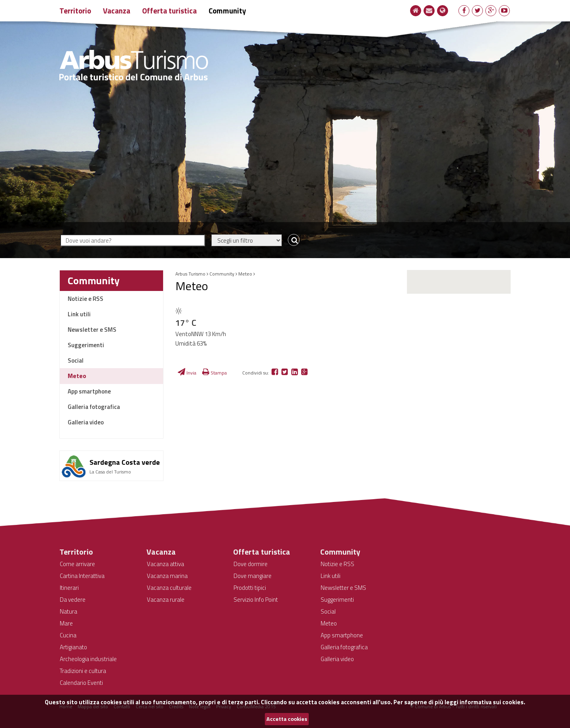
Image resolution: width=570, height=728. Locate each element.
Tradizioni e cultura (83, 671)
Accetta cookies (287, 719)
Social (76, 360)
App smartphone (89, 391)
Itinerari (69, 588)
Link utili (79, 314)
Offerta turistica (169, 10)
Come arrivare (77, 564)
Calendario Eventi (81, 683)
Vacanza (117, 10)
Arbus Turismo (190, 274)
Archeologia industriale (88, 659)
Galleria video (86, 422)
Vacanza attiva (165, 564)
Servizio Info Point (256, 600)
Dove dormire (251, 564)
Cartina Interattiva (82, 576)
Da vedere (73, 600)
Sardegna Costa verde (125, 462)
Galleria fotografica (94, 407)
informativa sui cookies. (492, 702)
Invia (187, 373)
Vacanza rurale (166, 600)
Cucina (68, 635)
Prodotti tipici (250, 588)
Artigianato (73, 647)
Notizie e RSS (85, 299)
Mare (66, 623)
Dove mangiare (253, 576)
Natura (68, 611)
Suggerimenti (86, 345)
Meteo (77, 376)
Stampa (215, 373)
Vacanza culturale (169, 588)
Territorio (75, 10)
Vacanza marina (167, 576)
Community (227, 10)
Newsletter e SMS (92, 330)
